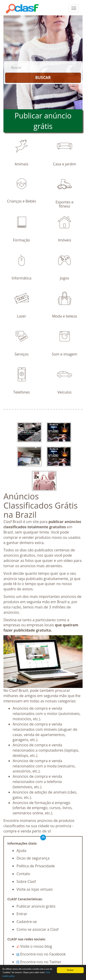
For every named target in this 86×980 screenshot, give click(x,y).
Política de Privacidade (36, 866)
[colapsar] (74, 8)
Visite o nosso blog (34, 946)
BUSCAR (43, 78)
